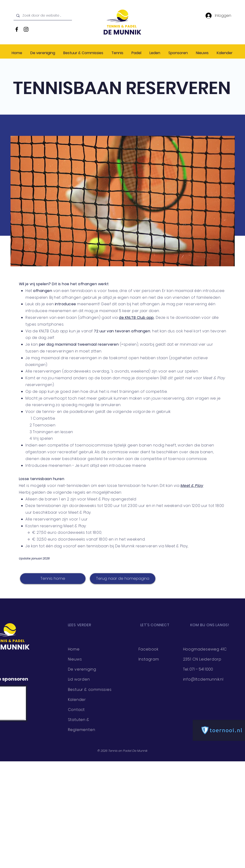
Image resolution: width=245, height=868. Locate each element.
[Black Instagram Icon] (26, 29)
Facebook (149, 649)
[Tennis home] (53, 579)
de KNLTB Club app (136, 318)
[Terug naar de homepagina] (123, 579)
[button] (84, 53)
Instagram (149, 659)
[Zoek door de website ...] (42, 16)
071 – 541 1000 (201, 669)
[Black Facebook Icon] (17, 29)
